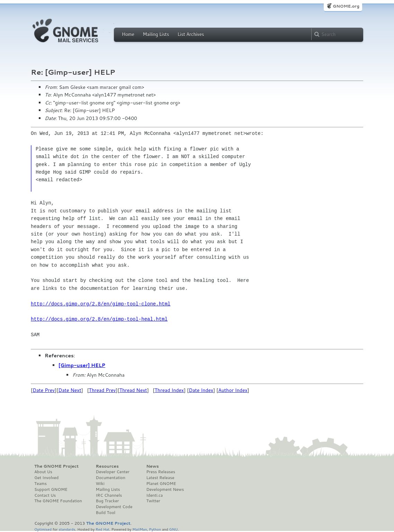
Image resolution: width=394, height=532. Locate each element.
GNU (174, 529)
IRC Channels (109, 495)
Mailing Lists (156, 34)
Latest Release (160, 478)
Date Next (70, 390)
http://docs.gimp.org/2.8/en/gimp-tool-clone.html (101, 304)
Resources (107, 466)
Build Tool (106, 513)
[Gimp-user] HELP (82, 365)
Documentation (111, 478)
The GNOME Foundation (58, 501)
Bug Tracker (108, 501)
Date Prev (44, 390)
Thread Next (133, 390)
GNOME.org (346, 6)
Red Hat (102, 529)
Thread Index (169, 390)
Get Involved (46, 478)
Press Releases (160, 472)
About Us (43, 472)
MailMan (140, 529)
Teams (41, 484)
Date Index (201, 390)
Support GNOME (51, 489)
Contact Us (45, 495)
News (152, 466)
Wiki (100, 484)
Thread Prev (102, 390)
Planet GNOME (161, 484)
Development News (165, 489)
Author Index (233, 390)
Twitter (153, 501)
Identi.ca (154, 495)
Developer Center (113, 472)
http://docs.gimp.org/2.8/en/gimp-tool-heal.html (99, 319)
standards (67, 529)
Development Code (114, 507)
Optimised (43, 529)
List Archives (191, 34)
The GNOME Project (56, 466)
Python (155, 529)
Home (128, 34)
